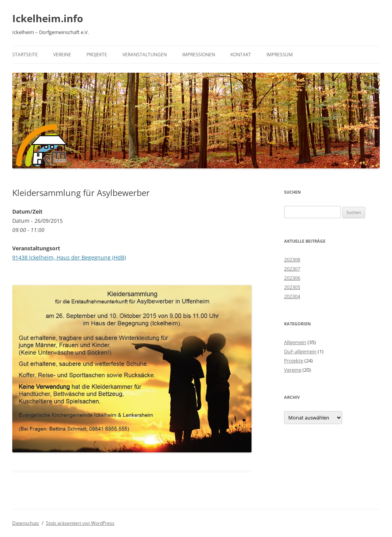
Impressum (280, 55)
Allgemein (295, 342)
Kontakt (241, 55)
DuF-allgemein (300, 351)
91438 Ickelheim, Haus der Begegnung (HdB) (69, 257)
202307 (292, 269)
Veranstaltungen (145, 55)
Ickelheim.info (48, 18)
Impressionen (199, 55)
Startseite (25, 55)
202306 (292, 278)
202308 (292, 260)
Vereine (62, 55)
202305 (292, 287)
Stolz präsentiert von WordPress (80, 523)
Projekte (97, 55)
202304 (292, 296)
